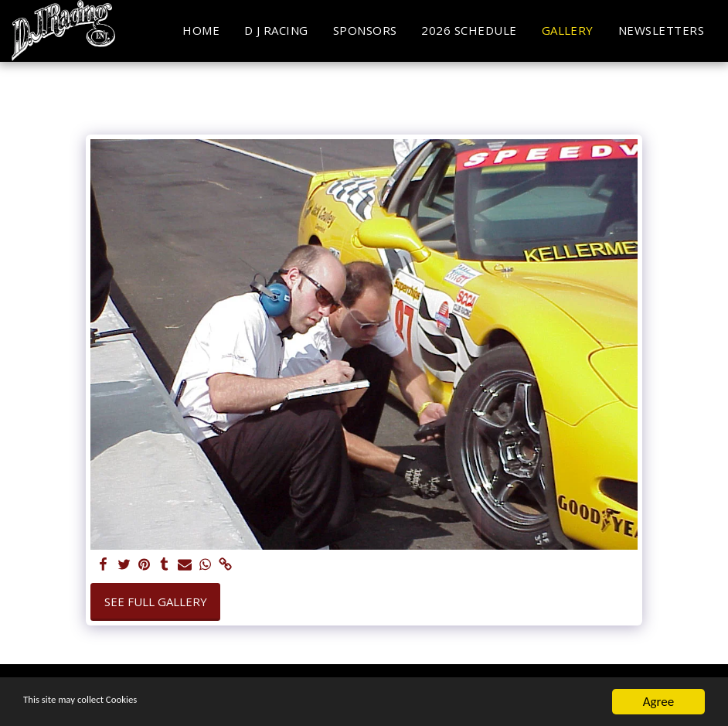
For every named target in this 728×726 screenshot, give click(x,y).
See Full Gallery (156, 602)
